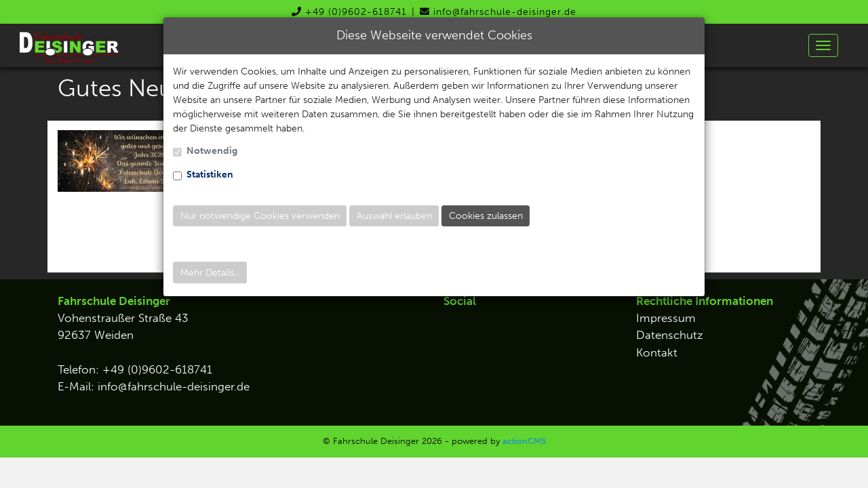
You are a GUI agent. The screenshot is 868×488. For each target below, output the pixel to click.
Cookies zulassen (486, 216)
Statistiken (210, 175)
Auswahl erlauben (394, 216)
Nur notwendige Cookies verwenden (260, 216)
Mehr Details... (210, 273)
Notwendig (212, 151)
